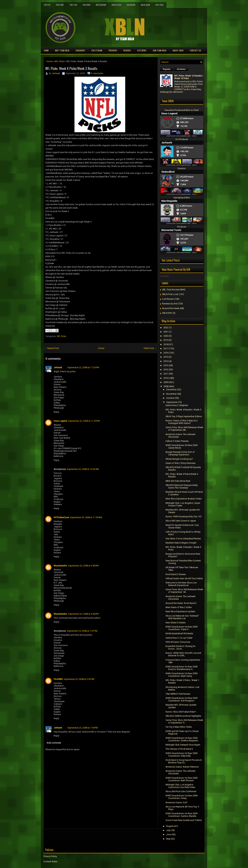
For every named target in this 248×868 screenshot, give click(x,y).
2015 (166, 357)
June (169, 834)
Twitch (47, 5)
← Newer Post (52, 348)
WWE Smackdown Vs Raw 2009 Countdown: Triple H (181, 628)
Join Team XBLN (160, 50)
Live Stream (97, 50)
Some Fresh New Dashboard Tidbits (184, 820)
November (171, 394)
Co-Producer (182, 139)
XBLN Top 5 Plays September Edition (184, 416)
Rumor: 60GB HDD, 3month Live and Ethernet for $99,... (183, 654)
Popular (167, 69)
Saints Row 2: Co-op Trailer (179, 638)
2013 (166, 365)
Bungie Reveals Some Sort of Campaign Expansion (180, 453)
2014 (166, 361)
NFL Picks (59, 61)
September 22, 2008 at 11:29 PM (84, 421)
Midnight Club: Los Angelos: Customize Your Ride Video (180, 786)
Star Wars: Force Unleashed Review (183, 539)
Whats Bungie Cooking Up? (179, 459)
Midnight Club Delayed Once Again (183, 745)
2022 (166, 328)
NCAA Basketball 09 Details (179, 633)
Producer (182, 227)
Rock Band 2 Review (176, 574)
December (171, 389)
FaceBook (131, 5)
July (168, 830)
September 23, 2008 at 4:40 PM (83, 566)
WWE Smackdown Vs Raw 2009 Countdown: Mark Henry (181, 675)
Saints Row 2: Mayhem (177, 405)
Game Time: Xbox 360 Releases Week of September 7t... (184, 721)
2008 (166, 386)
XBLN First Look (170, 294)
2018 (166, 344)
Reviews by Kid (170, 304)
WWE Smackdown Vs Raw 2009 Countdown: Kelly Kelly (181, 755)
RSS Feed (160, 5)
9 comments (97, 73)
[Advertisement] (84, 837)
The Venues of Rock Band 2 (179, 749)
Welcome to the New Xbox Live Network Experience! (181, 584)
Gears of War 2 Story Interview (181, 463)
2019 (166, 340)
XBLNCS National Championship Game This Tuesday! (182, 486)
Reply (56, 412)
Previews (113, 50)
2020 (166, 336)
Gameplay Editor (182, 198)
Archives (181, 69)
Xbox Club (116, 5)
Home (46, 50)
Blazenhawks (60, 566)
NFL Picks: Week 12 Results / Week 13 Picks (189, 77)
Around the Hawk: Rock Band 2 (181, 603)
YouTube (60, 5)
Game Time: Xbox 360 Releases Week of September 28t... (184, 429)
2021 (166, 332)
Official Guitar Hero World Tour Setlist (184, 578)
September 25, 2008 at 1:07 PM (82, 631)
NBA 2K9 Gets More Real (178, 481)
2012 (166, 370)
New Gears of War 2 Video (179, 607)
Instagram (101, 5)
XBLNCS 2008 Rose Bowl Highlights (183, 716)
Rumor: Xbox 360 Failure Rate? (181, 712)
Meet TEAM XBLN (62, 50)
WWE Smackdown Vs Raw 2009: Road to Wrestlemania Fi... (182, 668)
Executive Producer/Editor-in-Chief (182, 110)
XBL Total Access (171, 290)
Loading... (165, 276)
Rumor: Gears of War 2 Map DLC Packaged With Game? (182, 422)
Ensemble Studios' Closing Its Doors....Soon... (180, 647)
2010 (166, 378)
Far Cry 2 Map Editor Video (179, 727)
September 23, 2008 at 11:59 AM (86, 517)
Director (182, 168)
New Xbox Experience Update (180, 611)
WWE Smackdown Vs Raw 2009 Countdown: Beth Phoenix (181, 779)
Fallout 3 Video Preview (177, 441)
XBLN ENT (167, 313)
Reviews (127, 50)
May (168, 839)
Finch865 (58, 679)
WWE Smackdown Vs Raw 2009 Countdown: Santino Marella (181, 815)
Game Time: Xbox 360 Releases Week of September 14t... (184, 591)
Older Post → (150, 348)
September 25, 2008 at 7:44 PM (83, 728)
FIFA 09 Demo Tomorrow (178, 642)
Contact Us (195, 50)
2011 (166, 374)
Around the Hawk (171, 308)
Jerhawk (56, 73)
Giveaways (80, 50)
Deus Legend (60, 421)
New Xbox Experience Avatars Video (184, 499)
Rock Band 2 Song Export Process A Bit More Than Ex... (184, 761)
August (170, 826)
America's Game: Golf (176, 802)
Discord (87, 5)
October (170, 398)
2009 (166, 382)
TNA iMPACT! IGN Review (178, 694)
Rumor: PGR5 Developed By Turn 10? (184, 517)
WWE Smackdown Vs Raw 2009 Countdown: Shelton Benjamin (182, 739)
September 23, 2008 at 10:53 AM (83, 469)
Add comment (54, 743)
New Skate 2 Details (176, 623)
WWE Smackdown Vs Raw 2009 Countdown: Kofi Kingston (181, 699)
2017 (166, 349)
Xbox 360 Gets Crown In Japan (181, 521)
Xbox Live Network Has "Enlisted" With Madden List (182, 617)
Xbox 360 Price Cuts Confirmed (181, 791)
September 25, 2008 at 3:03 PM (79, 679)
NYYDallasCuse (61, 517)
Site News (142, 50)
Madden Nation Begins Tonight (181, 543)
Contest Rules (50, 861)
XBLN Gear (145, 5)
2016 (166, 353)
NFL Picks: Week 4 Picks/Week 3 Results (71, 68)
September (172, 402)
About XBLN (178, 50)
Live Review (168, 299)
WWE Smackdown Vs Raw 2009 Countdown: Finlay (181, 797)
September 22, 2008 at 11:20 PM (83, 367)
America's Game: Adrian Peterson (182, 767)
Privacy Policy (50, 856)
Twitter (73, 5)
